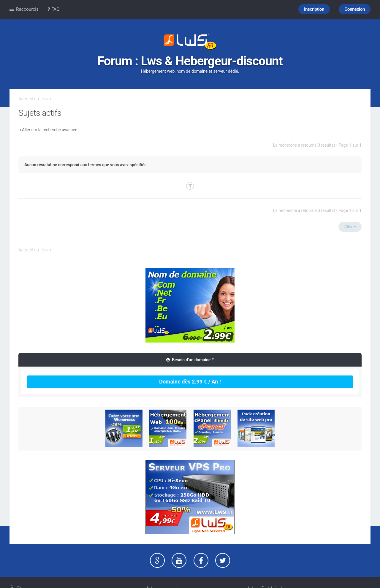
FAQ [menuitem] (54, 9)
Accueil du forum (35, 99)
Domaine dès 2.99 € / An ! (190, 382)
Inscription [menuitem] (314, 9)
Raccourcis (27, 9)
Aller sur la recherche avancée (50, 130)
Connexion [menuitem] (355, 9)
